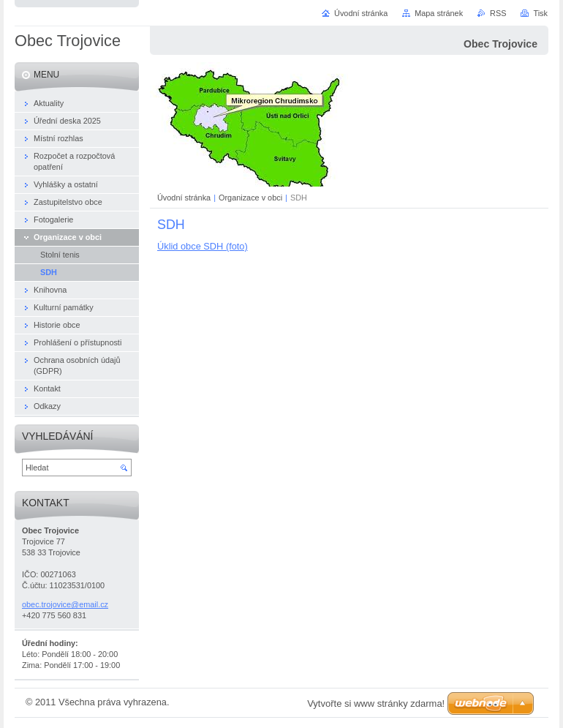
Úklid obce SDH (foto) (203, 246)
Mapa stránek (439, 13)
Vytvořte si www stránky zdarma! (376, 703)
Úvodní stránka (184, 198)
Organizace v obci (250, 198)
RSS (498, 13)
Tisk (540, 13)
